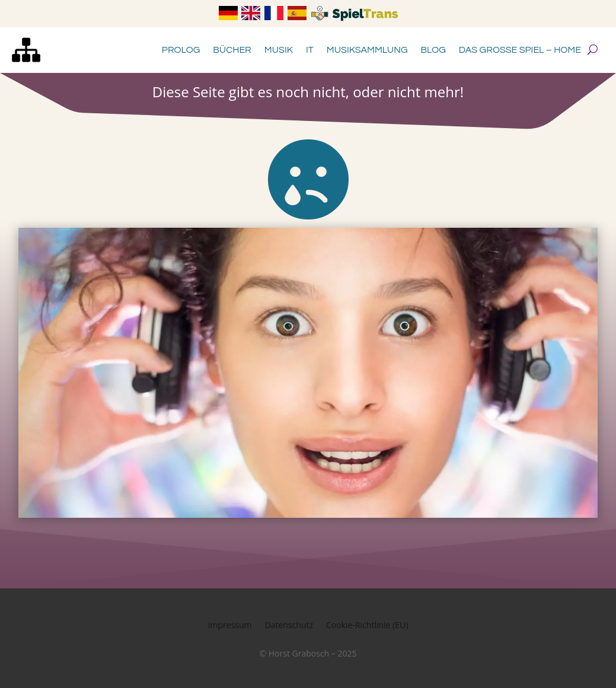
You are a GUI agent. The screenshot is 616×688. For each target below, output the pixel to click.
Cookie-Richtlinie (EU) (367, 626)
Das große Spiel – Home (520, 50)
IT (310, 50)
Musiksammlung (367, 50)
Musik (279, 50)
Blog (433, 50)
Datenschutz (289, 626)
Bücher (232, 50)
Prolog (181, 50)
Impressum (230, 626)
